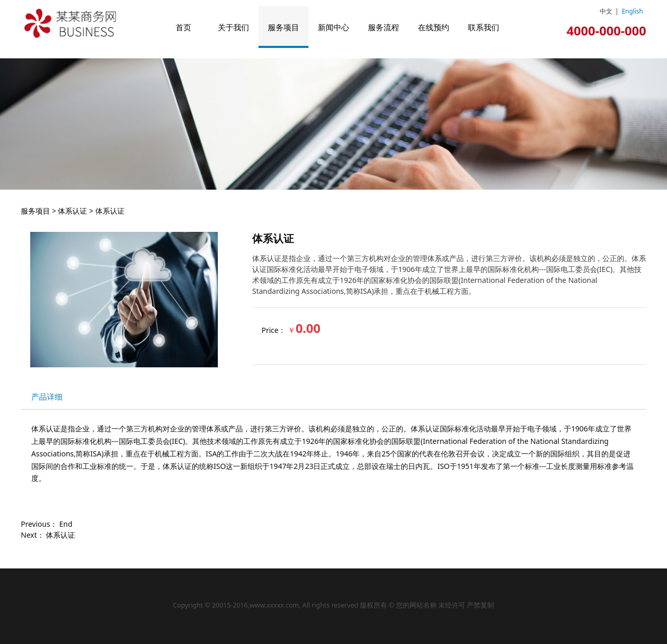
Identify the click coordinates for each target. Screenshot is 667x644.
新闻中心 (333, 27)
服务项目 (283, 27)
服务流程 (384, 27)
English (632, 11)
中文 (606, 11)
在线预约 (434, 27)
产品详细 (47, 397)
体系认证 (72, 211)
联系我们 (484, 27)
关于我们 (233, 27)
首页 (183, 27)
